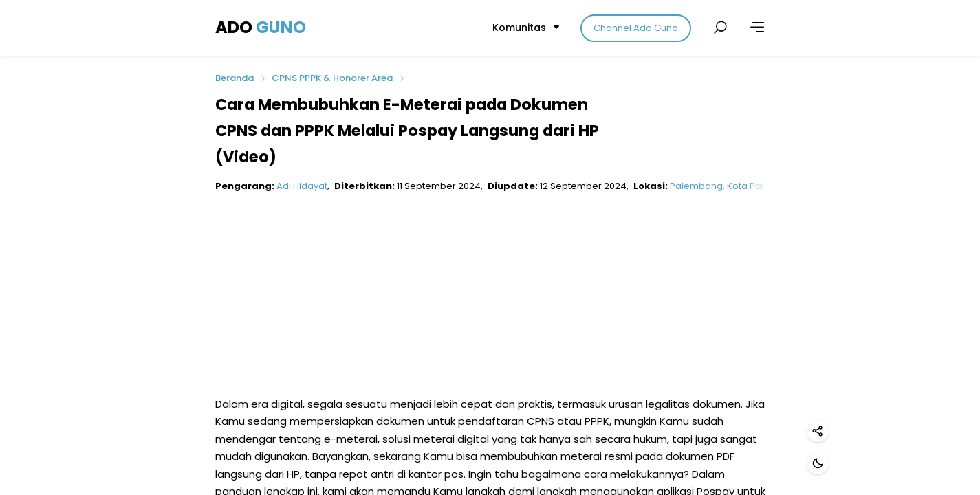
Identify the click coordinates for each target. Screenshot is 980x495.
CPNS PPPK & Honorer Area (332, 78)
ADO (261, 27)
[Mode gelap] (818, 463)
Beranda (235, 79)
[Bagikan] (818, 431)
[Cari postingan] (720, 27)
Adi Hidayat (302, 186)
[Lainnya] (757, 27)
